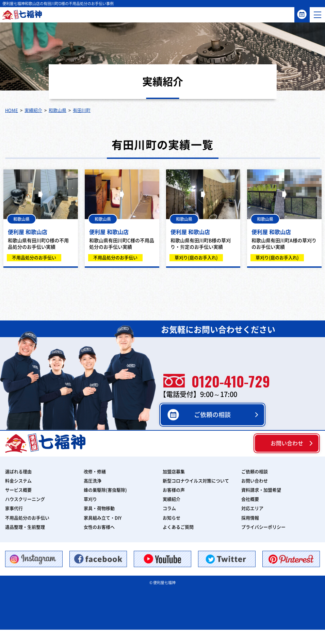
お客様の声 (174, 490)
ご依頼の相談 (302, 14)
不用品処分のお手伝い (27, 518)
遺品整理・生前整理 (25, 527)
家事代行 (14, 508)
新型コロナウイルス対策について (196, 481)
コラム (169, 508)
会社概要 (250, 499)
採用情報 (250, 518)
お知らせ (172, 518)
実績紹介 (172, 499)
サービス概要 (18, 490)
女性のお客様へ (99, 527)
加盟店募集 (174, 472)
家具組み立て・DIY (103, 518)
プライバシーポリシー (263, 527)
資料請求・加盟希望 (261, 490)
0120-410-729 (217, 381)
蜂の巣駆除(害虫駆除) (105, 490)
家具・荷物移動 (99, 508)
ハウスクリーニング (25, 499)
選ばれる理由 (18, 472)
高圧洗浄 (93, 481)
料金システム (18, 481)
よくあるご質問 (178, 527)
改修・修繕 (95, 472)
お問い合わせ (287, 443)
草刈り (90, 499)
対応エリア (252, 508)
